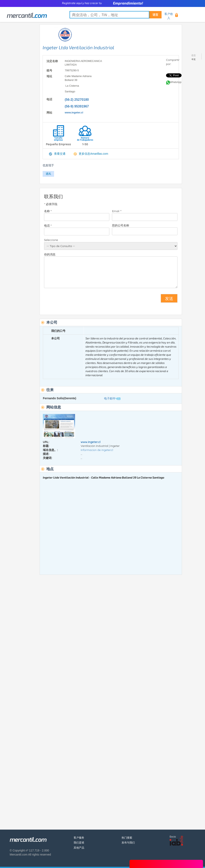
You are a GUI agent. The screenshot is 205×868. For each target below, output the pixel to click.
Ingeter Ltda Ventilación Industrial (78, 47)
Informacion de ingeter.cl (97, 450)
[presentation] (75, 300)
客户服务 (79, 838)
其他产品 (79, 848)
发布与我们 (128, 843)
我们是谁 (79, 843)
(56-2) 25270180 (77, 100)
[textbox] (116, 15)
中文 (194, 59)
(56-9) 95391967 (77, 106)
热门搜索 (127, 838)
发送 (169, 298)
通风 (48, 174)
